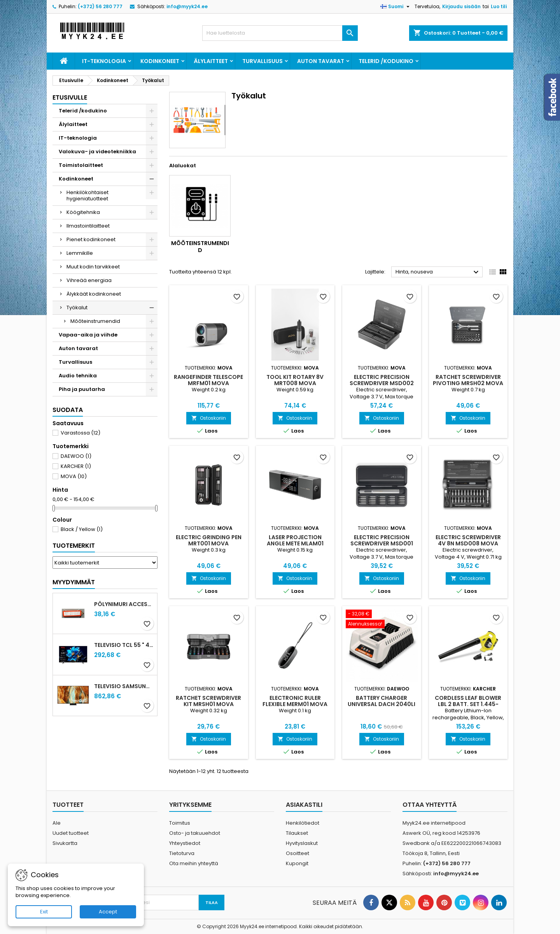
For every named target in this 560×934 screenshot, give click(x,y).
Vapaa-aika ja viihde (88, 335)
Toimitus (180, 823)
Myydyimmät (74, 582)
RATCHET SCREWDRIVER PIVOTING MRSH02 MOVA (468, 380)
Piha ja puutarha (82, 389)
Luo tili (499, 6)
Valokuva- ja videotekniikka (97, 152)
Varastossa (80, 433)
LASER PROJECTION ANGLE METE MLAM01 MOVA (295, 543)
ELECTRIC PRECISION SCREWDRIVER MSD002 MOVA (382, 383)
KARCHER (76, 466)
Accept (108, 912)
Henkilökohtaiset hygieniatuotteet (87, 195)
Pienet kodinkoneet (91, 239)
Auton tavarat (321, 61)
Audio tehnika (78, 376)
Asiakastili (304, 805)
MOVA (74, 476)
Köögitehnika (83, 212)
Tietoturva (182, 853)
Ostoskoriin (209, 418)
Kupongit (297, 863)
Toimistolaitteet (81, 165)
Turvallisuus (262, 61)
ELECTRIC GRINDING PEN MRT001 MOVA (209, 540)
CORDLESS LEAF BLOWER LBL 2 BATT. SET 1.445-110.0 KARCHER (468, 704)
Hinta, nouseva (438, 272)
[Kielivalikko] (396, 7)
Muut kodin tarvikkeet (93, 267)
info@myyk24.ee (187, 6)
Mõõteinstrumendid (95, 321)
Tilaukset (297, 833)
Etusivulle (70, 97)
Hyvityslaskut (302, 843)
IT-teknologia (104, 61)
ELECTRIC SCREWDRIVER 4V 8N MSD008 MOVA (468, 540)
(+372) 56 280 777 (100, 6)
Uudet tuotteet (71, 833)
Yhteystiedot (185, 843)
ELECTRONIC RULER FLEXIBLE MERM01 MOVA (295, 701)
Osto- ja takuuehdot (195, 833)
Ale (57, 823)
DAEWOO (76, 456)
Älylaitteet (211, 61)
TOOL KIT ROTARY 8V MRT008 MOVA (295, 380)
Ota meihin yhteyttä (194, 863)
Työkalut (77, 308)
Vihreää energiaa (89, 280)
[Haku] (280, 33)
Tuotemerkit (74, 546)
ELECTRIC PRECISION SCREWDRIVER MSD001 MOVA (382, 543)
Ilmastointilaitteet (88, 226)
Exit (44, 912)
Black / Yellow (82, 529)
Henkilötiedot (303, 823)
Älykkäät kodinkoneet (94, 294)
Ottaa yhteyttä (430, 805)
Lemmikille (80, 253)
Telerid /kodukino (386, 61)
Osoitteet (297, 853)
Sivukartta (65, 843)
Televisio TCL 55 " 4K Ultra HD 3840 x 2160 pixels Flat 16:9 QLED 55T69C (124, 645)
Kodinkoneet (160, 61)
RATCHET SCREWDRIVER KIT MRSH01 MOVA (208, 701)
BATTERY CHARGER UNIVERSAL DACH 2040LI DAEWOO (381, 704)
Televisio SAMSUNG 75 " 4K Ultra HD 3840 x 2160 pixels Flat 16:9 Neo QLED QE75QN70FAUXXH (124, 686)
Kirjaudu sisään (461, 6)
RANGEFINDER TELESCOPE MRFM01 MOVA (208, 380)
